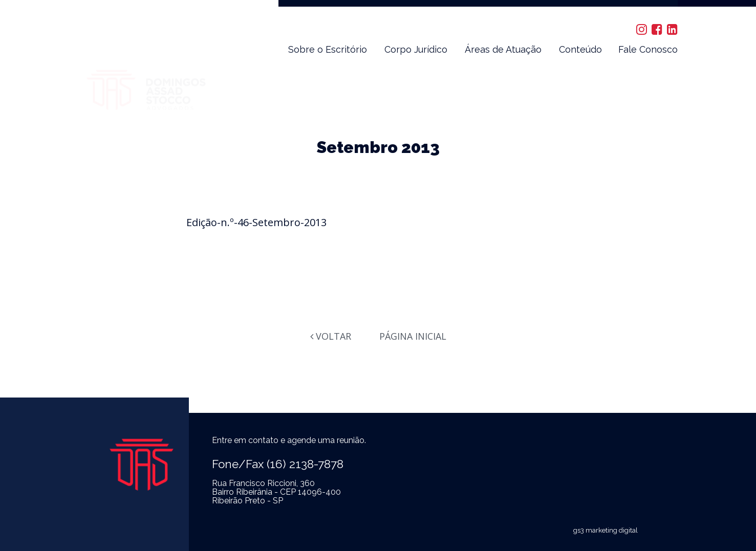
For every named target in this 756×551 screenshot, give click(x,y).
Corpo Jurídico (416, 49)
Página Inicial (413, 336)
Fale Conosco (648, 49)
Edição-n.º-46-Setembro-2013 (256, 222)
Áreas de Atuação (503, 49)
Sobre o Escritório (328, 49)
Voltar (331, 336)
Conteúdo (580, 49)
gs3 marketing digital (606, 530)
